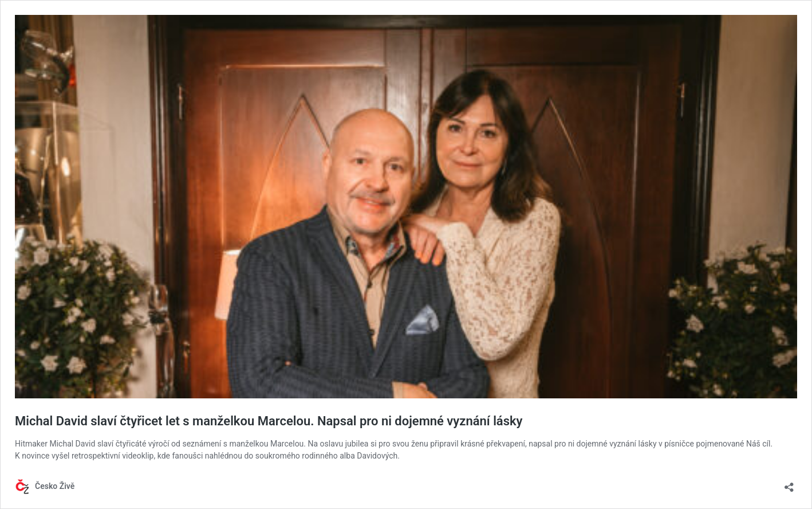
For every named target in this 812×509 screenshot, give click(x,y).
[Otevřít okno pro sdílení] (789, 483)
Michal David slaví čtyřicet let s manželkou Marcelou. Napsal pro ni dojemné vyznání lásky (269, 421)
